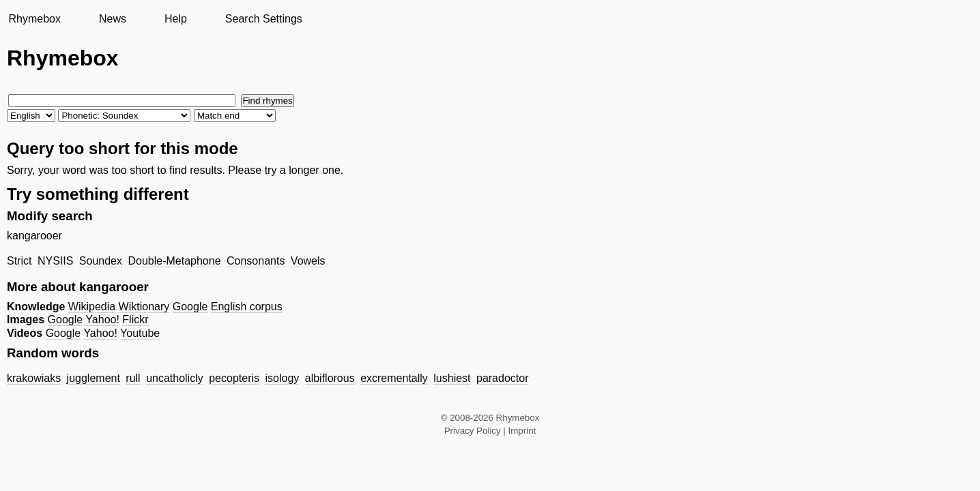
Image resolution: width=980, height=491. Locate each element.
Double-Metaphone (174, 261)
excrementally (394, 378)
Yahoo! (102, 319)
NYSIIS (55, 261)
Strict (19, 261)
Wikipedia (92, 307)
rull (133, 378)
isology (282, 378)
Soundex (101, 261)
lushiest (452, 378)
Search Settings (264, 19)
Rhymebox (34, 19)
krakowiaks (34, 378)
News (113, 19)
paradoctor (503, 378)
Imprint (522, 431)
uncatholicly (175, 378)
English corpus (247, 307)
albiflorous (330, 378)
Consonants (256, 261)
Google (190, 307)
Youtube (140, 333)
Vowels (308, 261)
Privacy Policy (473, 431)
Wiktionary (144, 307)
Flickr (135, 319)
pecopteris (234, 378)
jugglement (93, 378)
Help (176, 19)
